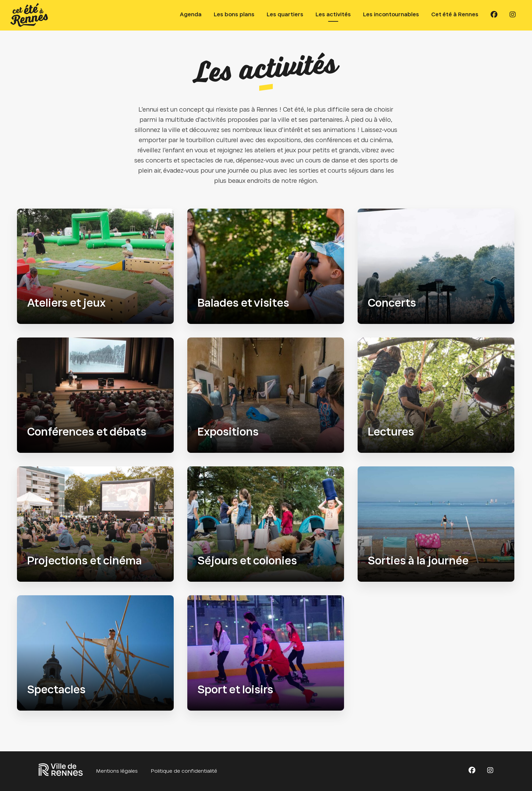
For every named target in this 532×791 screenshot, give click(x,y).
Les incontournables (391, 15)
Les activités (333, 15)
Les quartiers (285, 15)
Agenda (191, 15)
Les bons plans (234, 15)
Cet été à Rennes (455, 15)
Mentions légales (117, 771)
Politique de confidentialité (184, 771)
